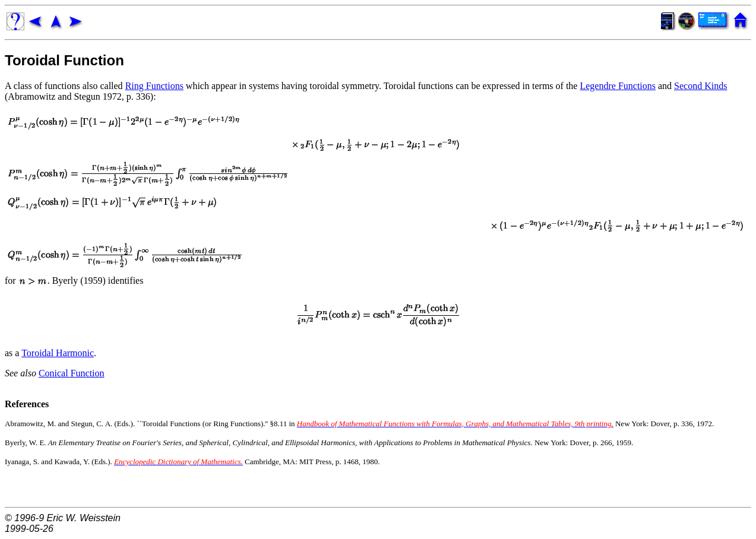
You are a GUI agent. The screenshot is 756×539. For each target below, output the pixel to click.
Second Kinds (700, 86)
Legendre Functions (618, 86)
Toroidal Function (64, 60)
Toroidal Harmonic (58, 353)
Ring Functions (154, 86)
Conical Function (72, 373)
